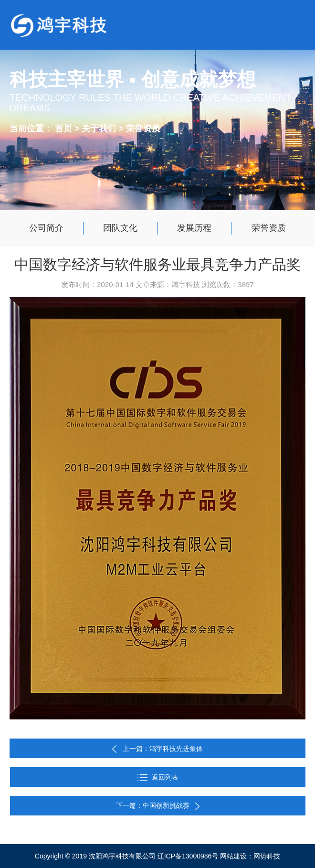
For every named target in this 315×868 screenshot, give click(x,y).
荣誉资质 (143, 128)
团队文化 (120, 228)
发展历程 (194, 228)
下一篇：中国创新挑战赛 (158, 805)
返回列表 (158, 777)
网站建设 (233, 856)
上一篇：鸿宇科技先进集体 (163, 749)
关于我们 (100, 128)
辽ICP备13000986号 (188, 856)
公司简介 (46, 228)
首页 (63, 128)
